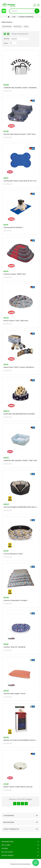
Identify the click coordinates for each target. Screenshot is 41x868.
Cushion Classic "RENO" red (15, 274)
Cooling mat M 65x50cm (13, 227)
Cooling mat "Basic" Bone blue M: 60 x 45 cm (20, 181)
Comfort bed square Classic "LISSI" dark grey (20, 134)
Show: (6, 43)
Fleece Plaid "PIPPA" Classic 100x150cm (19, 367)
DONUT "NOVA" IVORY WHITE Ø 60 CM (18, 787)
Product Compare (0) (20, 34)
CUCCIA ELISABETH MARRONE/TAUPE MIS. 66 (20, 507)
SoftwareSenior (25, 864)
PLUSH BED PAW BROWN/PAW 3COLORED (19, 414)
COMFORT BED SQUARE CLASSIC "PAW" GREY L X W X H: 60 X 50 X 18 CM (20, 461)
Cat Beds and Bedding (26, 17)
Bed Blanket (7, 26)
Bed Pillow (18, 26)
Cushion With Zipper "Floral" (15, 694)
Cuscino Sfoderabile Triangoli (15, 600)
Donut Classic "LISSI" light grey (16, 321)
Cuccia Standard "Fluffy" (13, 554)
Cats (14, 17)
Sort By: (7, 39)
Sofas (26, 26)
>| (26, 804)
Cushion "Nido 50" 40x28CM (14, 647)
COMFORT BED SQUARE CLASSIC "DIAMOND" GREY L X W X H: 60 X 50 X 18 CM (20, 88)
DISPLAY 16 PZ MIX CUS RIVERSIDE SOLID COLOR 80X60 (20, 740)
